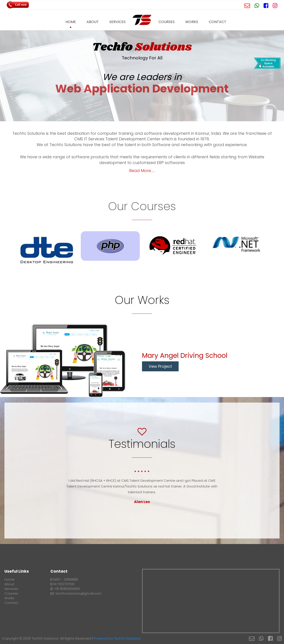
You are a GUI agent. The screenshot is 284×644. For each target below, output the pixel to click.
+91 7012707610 (62, 584)
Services (117, 22)
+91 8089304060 (65, 589)
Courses (167, 22)
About (93, 22)
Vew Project (160, 366)
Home (71, 22)
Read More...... (142, 171)
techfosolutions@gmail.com (76, 593)
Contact (218, 22)
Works (192, 22)
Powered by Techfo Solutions (117, 638)
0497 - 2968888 (64, 579)
